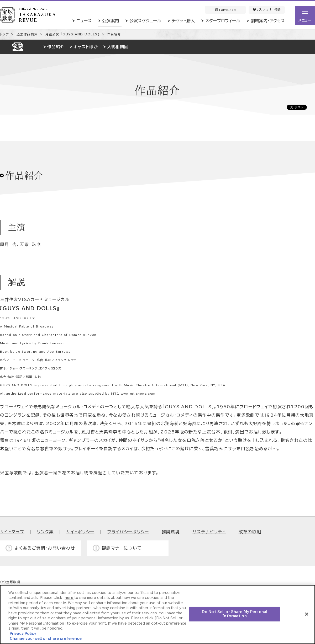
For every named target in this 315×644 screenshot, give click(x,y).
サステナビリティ (209, 532)
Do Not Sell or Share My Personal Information (235, 614)
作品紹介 (56, 47)
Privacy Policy (23, 634)
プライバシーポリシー (128, 532)
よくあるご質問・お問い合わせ (45, 548)
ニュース (84, 21)
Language (225, 10)
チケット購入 (183, 21)
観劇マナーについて (122, 548)
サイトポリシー (80, 532)
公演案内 (111, 21)
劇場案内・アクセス (268, 21)
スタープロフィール (223, 21)
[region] (157, 615)
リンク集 (45, 532)
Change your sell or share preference (46, 639)
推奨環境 (171, 532)
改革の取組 (250, 532)
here (69, 598)
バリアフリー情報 (267, 10)
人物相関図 (118, 47)
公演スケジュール (145, 21)
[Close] (307, 614)
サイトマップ (12, 532)
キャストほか (86, 47)
